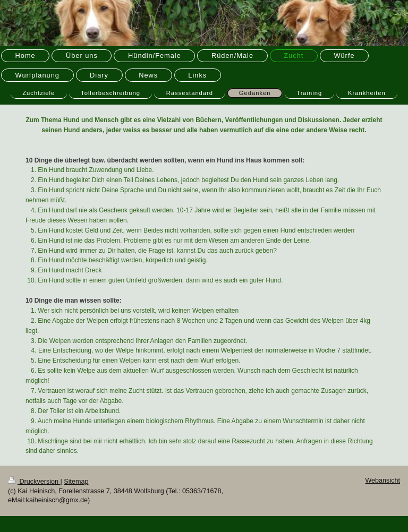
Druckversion (34, 482)
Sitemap (76, 482)
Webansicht (382, 480)
